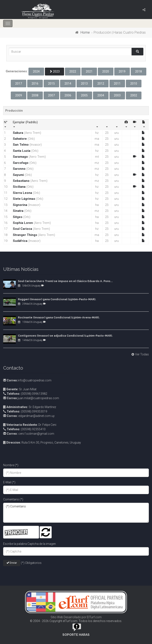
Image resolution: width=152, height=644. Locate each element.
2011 (117, 84)
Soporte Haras (76, 635)
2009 (19, 95)
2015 (51, 84)
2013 (84, 84)
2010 (134, 84)
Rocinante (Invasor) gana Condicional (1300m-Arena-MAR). (59, 317)
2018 (139, 71)
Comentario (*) (13, 499)
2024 (36, 71)
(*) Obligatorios (31, 563)
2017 (19, 84)
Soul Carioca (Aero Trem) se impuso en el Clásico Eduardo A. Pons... (65, 281)
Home (85, 32)
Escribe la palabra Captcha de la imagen (30, 544)
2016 (35, 84)
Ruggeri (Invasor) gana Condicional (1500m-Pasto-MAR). (57, 299)
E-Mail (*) (9, 482)
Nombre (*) (11, 465)
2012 (101, 84)
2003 (117, 95)
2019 (122, 71)
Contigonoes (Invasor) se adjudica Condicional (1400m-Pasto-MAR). (65, 336)
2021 (89, 71)
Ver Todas (140, 354)
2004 (101, 95)
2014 (68, 84)
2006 (68, 95)
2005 (84, 95)
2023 (54, 71)
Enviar (12, 563)
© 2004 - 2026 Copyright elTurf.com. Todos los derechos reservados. (76, 621)
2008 (35, 95)
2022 (73, 71)
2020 (106, 71)
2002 (134, 95)
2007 (51, 95)
